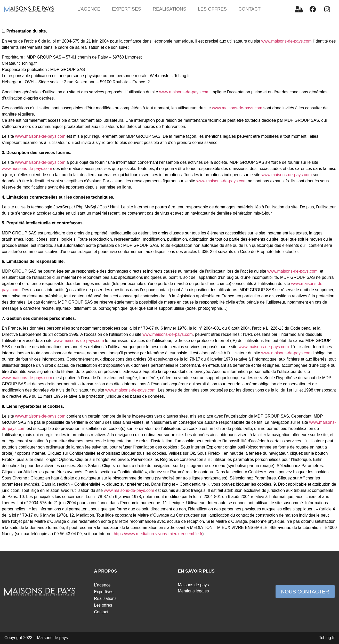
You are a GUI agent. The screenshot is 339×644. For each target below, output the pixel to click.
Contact (249, 9)
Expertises (127, 9)
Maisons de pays (193, 585)
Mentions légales (193, 591)
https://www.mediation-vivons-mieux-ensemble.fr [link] (158, 534)
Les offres (212, 9)
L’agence (89, 9)
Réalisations (169, 9)
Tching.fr (327, 638)
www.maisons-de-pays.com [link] (286, 41)
